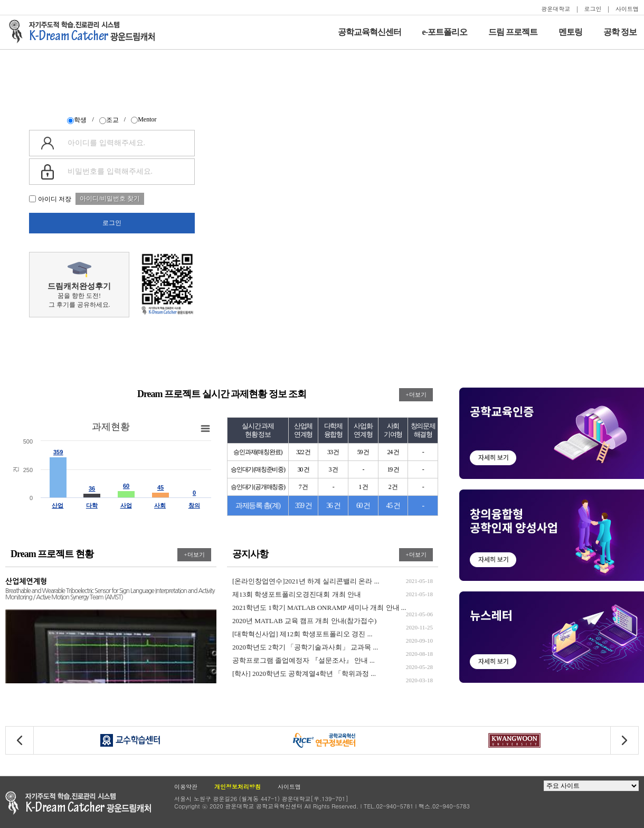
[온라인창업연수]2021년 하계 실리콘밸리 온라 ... (333, 581)
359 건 (304, 506)
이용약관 (186, 787)
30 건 (303, 469)
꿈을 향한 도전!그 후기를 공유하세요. (79, 285)
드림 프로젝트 (513, 32)
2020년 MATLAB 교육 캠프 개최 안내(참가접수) (333, 621)
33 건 (333, 452)
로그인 (593, 9)
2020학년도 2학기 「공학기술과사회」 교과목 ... (333, 647)
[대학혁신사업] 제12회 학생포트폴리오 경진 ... (333, 634)
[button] (624, 740)
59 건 (363, 452)
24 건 (393, 452)
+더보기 (416, 394)
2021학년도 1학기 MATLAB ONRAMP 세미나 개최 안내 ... (333, 608)
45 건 (393, 506)
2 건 (393, 487)
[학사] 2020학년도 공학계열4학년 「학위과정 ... (333, 674)
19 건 (393, 469)
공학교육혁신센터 (370, 32)
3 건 (333, 469)
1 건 (363, 487)
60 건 (363, 506)
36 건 (333, 506)
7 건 (303, 487)
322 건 (303, 452)
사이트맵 (627, 9)
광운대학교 (556, 9)
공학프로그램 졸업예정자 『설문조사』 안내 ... (333, 660)
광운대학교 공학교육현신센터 (78, 803)
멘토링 (570, 32)
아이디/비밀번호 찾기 (110, 199)
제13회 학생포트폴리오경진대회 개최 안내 (333, 594)
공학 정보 (620, 32)
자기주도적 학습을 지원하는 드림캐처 (85, 32)
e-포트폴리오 (445, 32)
